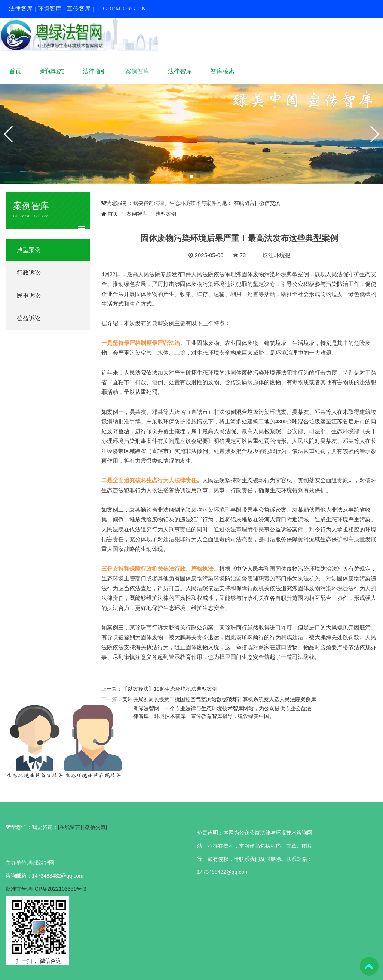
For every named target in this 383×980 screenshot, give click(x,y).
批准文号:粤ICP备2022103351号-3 (46, 889)
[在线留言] (245, 203)
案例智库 (137, 71)
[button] (185, 176)
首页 (15, 71)
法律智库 (180, 71)
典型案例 (29, 250)
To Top (369, 966)
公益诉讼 (29, 318)
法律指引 (95, 71)
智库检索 (223, 71)
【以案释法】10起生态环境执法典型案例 (170, 689)
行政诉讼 (29, 273)
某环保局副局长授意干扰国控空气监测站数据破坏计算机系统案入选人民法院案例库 (219, 699)
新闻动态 (52, 71)
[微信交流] (270, 203)
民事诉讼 (29, 295)
